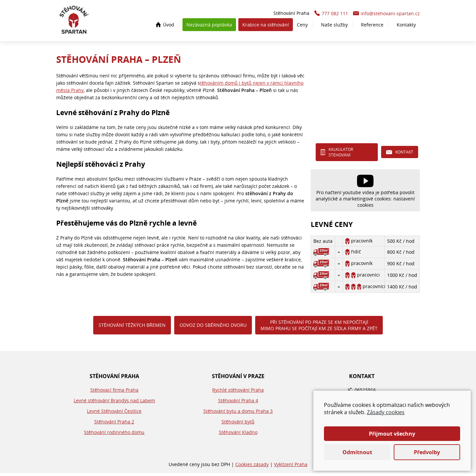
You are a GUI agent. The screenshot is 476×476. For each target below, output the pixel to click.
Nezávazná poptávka (209, 26)
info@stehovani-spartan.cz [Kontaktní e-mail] (390, 15)
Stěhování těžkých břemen (132, 328)
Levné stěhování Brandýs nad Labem (114, 403)
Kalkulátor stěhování (341, 155)
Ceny (302, 26)
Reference (372, 26)
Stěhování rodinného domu (114, 435)
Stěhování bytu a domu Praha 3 (238, 414)
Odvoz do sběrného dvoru (213, 328)
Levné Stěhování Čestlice (114, 414)
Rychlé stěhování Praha (238, 393)
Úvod (169, 26)
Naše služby (334, 26)
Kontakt (404, 155)
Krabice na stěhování (266, 26)
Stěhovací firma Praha (114, 393)
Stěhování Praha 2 (114, 425)
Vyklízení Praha (291, 467)
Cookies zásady (252, 467)
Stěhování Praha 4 (238, 403)
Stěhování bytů (238, 425)
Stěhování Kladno (238, 435)
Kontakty (406, 26)
